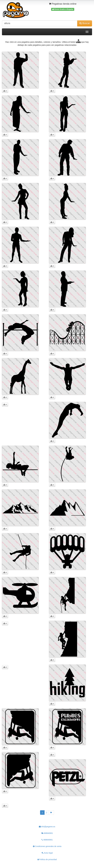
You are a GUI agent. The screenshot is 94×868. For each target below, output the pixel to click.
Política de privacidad (47, 859)
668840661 (47, 833)
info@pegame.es (47, 827)
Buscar (85, 23)
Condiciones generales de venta (47, 846)
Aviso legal (47, 853)
